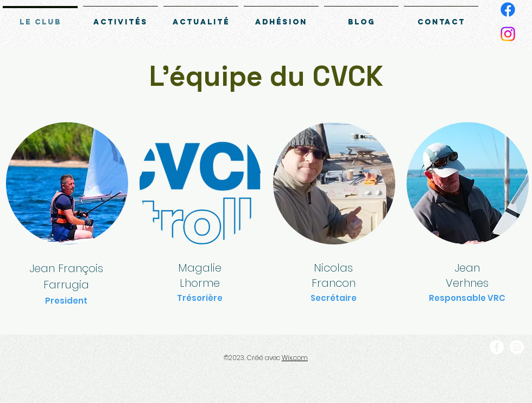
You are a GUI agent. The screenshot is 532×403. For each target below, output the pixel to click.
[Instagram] (508, 34)
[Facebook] (508, 10)
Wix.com (295, 358)
